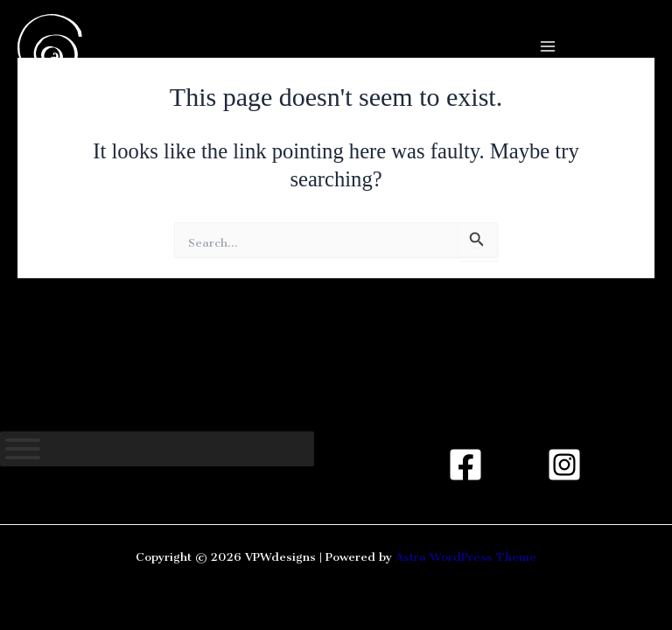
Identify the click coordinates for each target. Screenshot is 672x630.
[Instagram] (564, 465)
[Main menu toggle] (547, 47)
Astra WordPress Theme (466, 554)
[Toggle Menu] (23, 449)
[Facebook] (465, 465)
